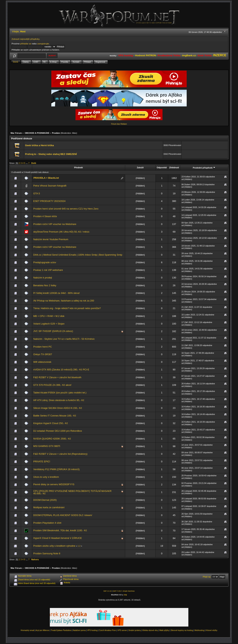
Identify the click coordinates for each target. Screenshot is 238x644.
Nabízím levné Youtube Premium (51, 239)
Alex (74, 133)
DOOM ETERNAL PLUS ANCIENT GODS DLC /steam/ (63, 515)
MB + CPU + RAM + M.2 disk (49, 316)
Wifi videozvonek (42, 362)
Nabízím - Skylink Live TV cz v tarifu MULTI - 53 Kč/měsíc (64, 339)
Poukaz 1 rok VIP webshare (48, 270)
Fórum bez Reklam (119, 124)
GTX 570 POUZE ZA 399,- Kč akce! (52, 385)
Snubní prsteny (135, 630)
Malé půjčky (164, 630)
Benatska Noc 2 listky (45, 285)
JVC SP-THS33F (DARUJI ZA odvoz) (53, 331)
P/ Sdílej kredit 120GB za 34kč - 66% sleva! (57, 293)
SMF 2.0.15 (107, 591)
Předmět (79, 167)
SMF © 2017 (117, 591)
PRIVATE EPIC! (42, 461)
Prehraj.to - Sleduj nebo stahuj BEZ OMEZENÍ (51, 154)
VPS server (122, 630)
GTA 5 (37, 193)
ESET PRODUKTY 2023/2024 (49, 201)
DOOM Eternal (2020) (45, 500)
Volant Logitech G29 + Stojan (49, 324)
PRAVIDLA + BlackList (46, 178)
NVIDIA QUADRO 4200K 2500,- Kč (52, 439)
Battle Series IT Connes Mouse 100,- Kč (55, 416)
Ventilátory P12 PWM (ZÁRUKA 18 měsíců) (56, 469)
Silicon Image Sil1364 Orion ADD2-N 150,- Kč (58, 408)
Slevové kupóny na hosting (182, 630)
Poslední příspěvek (204, 168)
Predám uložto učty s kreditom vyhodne (54, 546)
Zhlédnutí (174, 167)
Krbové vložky (212, 630)
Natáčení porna (79, 630)
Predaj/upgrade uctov (45, 262)
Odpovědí (162, 167)
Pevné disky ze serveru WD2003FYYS (54, 484)
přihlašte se (26, 44)
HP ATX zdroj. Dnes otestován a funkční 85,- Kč (59, 400)
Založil (140, 167)
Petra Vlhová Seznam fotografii (50, 186)
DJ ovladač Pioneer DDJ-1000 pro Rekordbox (58, 431)
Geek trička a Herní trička (40, 145)
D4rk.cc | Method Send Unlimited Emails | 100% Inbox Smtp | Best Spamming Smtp (78, 255)
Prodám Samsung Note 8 (47, 553)
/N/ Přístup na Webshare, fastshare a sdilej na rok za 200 (64, 301)
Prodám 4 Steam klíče (45, 216)
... (27, 163)
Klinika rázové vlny (150, 630)
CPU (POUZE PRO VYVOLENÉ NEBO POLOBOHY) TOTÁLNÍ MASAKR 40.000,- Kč (72, 492)
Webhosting (199, 630)
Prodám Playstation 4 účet (47, 523)
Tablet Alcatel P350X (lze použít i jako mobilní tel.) (60, 393)
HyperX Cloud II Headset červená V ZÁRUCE (58, 538)
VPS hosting (92, 630)
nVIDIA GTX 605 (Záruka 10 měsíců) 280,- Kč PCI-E (61, 370)
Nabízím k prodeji (43, 278)
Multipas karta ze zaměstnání (49, 507)
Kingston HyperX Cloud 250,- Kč (51, 423)
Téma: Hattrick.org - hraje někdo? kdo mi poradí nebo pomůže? (67, 308)
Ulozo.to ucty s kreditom (46, 477)
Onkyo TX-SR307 (43, 354)
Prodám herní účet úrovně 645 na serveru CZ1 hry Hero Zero (66, 209)
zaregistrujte (43, 44)
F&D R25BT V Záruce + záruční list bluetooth (57, 377)
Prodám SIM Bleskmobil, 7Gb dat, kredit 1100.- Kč (60, 530)
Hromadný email (27, 630)
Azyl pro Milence (42, 630)
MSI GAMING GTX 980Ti (47, 446)
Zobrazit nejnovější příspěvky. (26, 39)
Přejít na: (207, 577)
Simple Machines (129, 591)
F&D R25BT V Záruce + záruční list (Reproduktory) (60, 454)
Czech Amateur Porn (107, 630)
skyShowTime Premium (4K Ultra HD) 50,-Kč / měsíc (61, 232)
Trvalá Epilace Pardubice (61, 630)
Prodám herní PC (43, 347)
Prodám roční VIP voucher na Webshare (55, 224)
